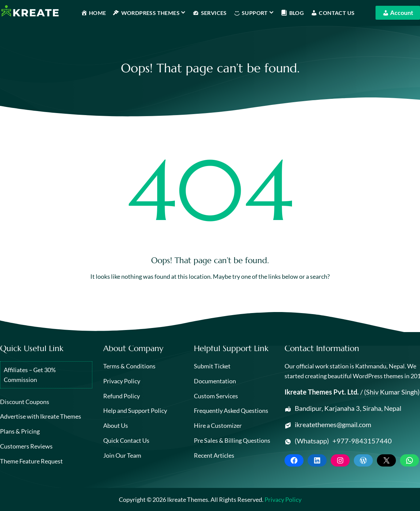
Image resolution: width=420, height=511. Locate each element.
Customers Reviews (26, 446)
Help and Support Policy (135, 410)
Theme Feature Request (31, 461)
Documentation (215, 381)
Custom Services (216, 396)
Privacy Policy (122, 381)
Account (398, 12)
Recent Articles (214, 455)
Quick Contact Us (126, 440)
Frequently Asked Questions (231, 410)
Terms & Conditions (129, 366)
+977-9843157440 (362, 441)
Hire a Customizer (218, 425)
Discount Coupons (25, 402)
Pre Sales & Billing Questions (232, 440)
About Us (116, 425)
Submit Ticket (212, 366)
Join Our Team (122, 455)
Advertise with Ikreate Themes (41, 416)
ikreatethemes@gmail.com (333, 424)
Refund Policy (122, 396)
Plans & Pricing (20, 431)
